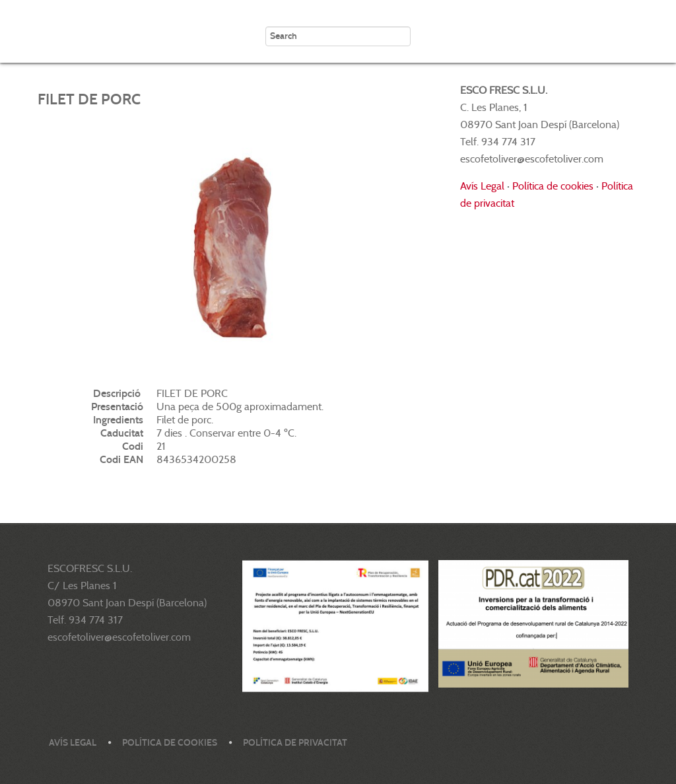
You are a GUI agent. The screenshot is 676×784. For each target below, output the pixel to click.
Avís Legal (482, 186)
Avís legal (73, 743)
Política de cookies (553, 186)
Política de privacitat (295, 743)
